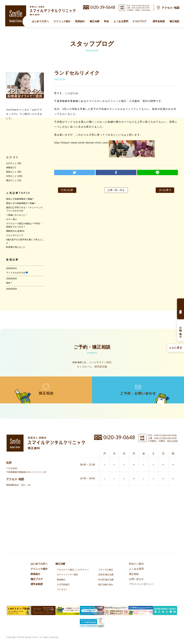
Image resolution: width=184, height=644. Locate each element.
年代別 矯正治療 (106, 580)
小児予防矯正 (63, 584)
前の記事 (67, 190)
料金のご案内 (136, 564)
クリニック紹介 (62, 21)
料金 (106, 21)
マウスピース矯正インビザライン (73, 570)
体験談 (9, 168)
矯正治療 (95, 21)
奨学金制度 (159, 21)
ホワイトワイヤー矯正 (68, 575)
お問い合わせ (136, 579)
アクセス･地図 (170, 8)
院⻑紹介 (80, 21)
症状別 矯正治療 (106, 575)
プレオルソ (62, 589)
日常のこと (11, 176)
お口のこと (11, 163)
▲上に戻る (176, 348)
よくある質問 (121, 21)
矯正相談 (174, 21)
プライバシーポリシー (141, 584)
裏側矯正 (61, 580)
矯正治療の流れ (106, 584)
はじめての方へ (40, 21)
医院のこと (11, 172)
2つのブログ (140, 21)
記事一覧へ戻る (116, 190)
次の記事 (165, 190)
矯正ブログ (37, 579)
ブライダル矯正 (106, 570)
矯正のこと (11, 180)
